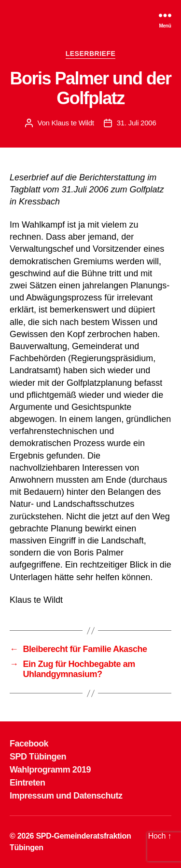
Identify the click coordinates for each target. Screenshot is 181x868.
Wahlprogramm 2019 (50, 770)
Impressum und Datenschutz (66, 796)
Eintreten (28, 783)
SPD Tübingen (38, 757)
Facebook (29, 744)
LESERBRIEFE (91, 54)
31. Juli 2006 (137, 123)
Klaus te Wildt (73, 123)
